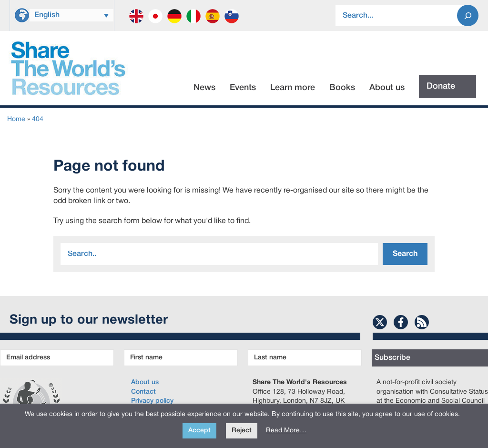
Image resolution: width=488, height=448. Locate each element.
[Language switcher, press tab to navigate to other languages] (71, 15)
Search (405, 254)
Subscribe (392, 358)
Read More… (286, 431)
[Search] (468, 15)
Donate (441, 86)
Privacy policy (152, 401)
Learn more (293, 88)
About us (387, 88)
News (204, 88)
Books (342, 88)
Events (243, 88)
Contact (143, 392)
